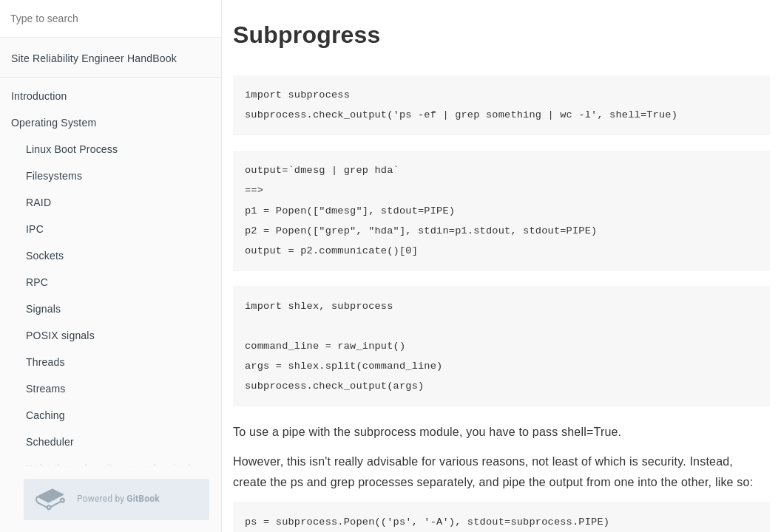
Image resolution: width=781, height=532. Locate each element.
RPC (37, 282)
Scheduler (50, 442)
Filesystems (54, 176)
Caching (45, 415)
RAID (38, 202)
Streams (46, 389)
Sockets (45, 256)
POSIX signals (60, 335)
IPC (35, 229)
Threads (45, 362)
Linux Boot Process (72, 149)
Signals (43, 309)
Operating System (54, 123)
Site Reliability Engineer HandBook (94, 58)
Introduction (39, 96)
